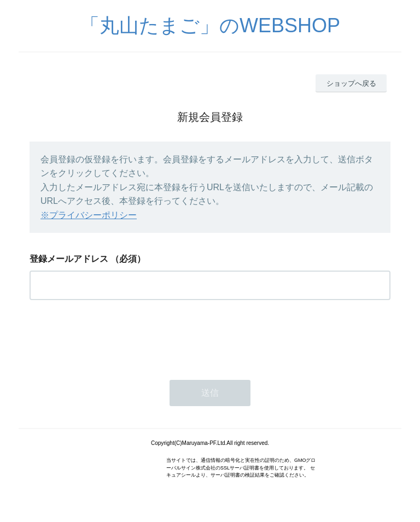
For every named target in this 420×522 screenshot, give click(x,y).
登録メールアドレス (69, 259)
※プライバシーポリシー (89, 215)
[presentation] (113, 337)
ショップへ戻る (351, 83)
